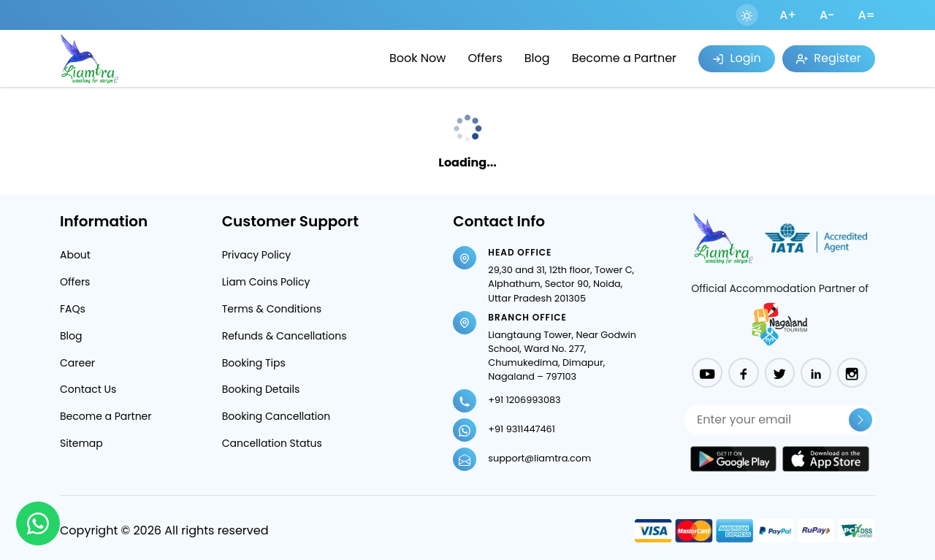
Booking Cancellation (276, 416)
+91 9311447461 (521, 429)
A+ (788, 15)
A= (866, 15)
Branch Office (527, 317)
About (75, 255)
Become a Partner (624, 58)
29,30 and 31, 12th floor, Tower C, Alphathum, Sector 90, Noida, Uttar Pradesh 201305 (561, 284)
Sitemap (81, 443)
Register (829, 58)
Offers (485, 58)
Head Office (520, 252)
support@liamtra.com (539, 458)
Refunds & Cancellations (285, 336)
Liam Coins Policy (266, 282)
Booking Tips (254, 363)
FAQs (73, 309)
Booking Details (261, 389)
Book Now (417, 58)
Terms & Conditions (272, 309)
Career (77, 363)
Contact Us (88, 389)
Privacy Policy (257, 255)
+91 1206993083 (524, 400)
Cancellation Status (272, 443)
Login (736, 58)
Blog (537, 58)
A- (827, 15)
